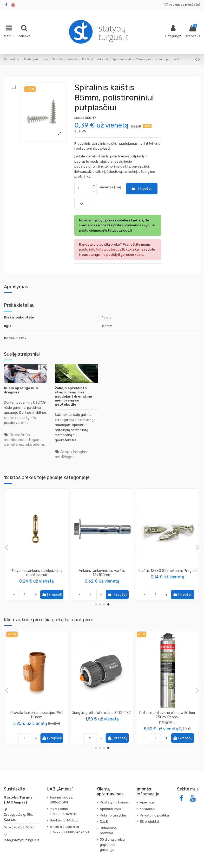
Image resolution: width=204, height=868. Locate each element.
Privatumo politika (154, 815)
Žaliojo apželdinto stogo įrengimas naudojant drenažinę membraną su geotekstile (73, 396)
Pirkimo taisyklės (113, 815)
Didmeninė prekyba (108, 831)
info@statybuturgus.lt (21, 840)
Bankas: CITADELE (64, 820)
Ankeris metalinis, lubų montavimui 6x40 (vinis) (37, 573)
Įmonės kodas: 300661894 (61, 800)
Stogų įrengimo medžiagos (72, 454)
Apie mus (147, 802)
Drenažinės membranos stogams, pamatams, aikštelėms (24, 439)
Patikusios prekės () (182, 5)
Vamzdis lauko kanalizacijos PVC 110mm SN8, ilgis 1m (167, 715)
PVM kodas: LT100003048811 (63, 811)
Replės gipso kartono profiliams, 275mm (102, 715)
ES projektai (149, 822)
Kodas (79, 118)
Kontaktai (147, 809)
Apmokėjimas (110, 809)
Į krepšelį (142, 189)
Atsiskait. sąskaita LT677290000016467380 (69, 829)
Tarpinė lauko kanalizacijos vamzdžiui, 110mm (37, 715)
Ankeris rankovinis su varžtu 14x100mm (102, 573)
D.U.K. (104, 822)
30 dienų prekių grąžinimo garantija (112, 845)
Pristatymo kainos (114, 802)
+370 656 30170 (22, 827)
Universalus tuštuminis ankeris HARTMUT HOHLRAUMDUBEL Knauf (167, 573)
